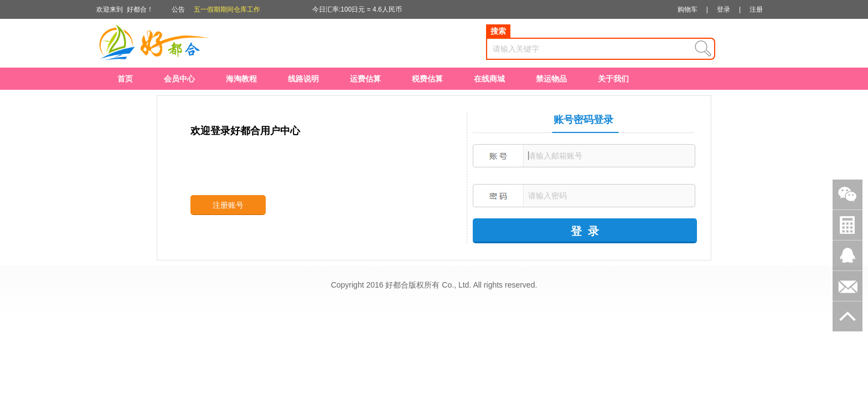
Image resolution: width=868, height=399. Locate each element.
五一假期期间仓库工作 (227, 9)
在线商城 (489, 79)
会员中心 (179, 79)
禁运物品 (551, 79)
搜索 (498, 31)
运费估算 (365, 79)
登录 (724, 9)
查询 (703, 49)
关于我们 (613, 79)
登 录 (585, 231)
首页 (125, 79)
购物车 (688, 9)
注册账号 (228, 205)
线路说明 (303, 79)
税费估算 (427, 79)
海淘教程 (241, 79)
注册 (756, 9)
